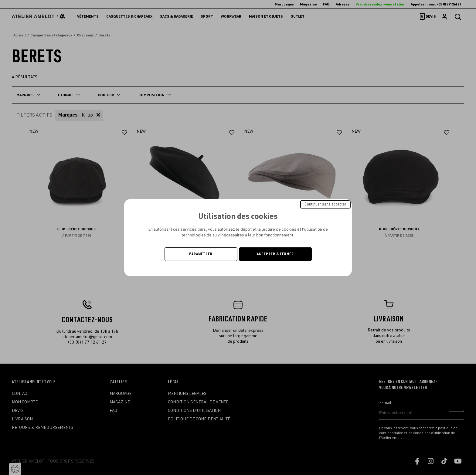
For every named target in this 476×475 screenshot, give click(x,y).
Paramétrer (201, 254)
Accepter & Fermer (275, 254)
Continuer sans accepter (325, 204)
